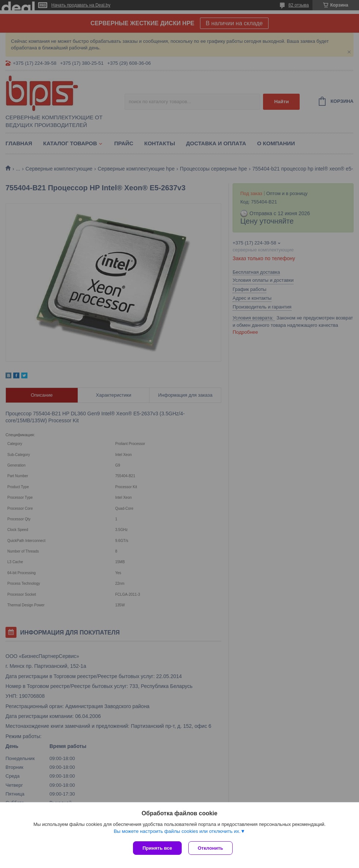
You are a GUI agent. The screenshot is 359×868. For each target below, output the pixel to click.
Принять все (157, 848)
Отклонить (211, 848)
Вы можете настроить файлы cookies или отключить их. (177, 832)
